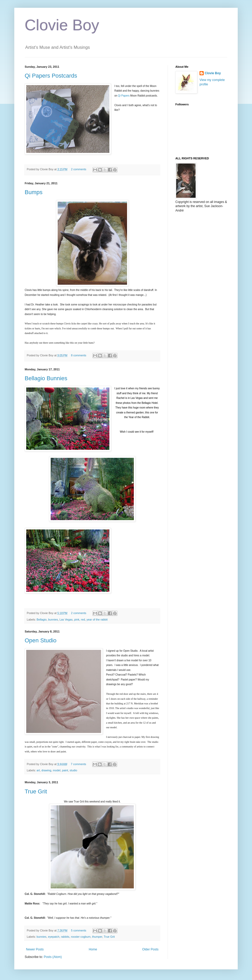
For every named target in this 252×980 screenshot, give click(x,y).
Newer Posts (35, 949)
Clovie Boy (62, 25)
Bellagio (42, 620)
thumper (97, 937)
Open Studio (41, 640)
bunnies (53, 620)
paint (65, 770)
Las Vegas (66, 620)
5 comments (79, 930)
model (57, 770)
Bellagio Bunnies (46, 378)
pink (77, 620)
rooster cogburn (81, 937)
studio (73, 770)
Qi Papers (124, 96)
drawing (46, 770)
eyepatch (54, 937)
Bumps (34, 192)
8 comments (79, 355)
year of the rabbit (97, 620)
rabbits (65, 937)
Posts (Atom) (53, 957)
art (38, 770)
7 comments (79, 764)
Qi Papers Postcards (51, 76)
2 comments (79, 169)
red (83, 620)
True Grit (36, 791)
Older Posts (150, 949)
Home (93, 949)
